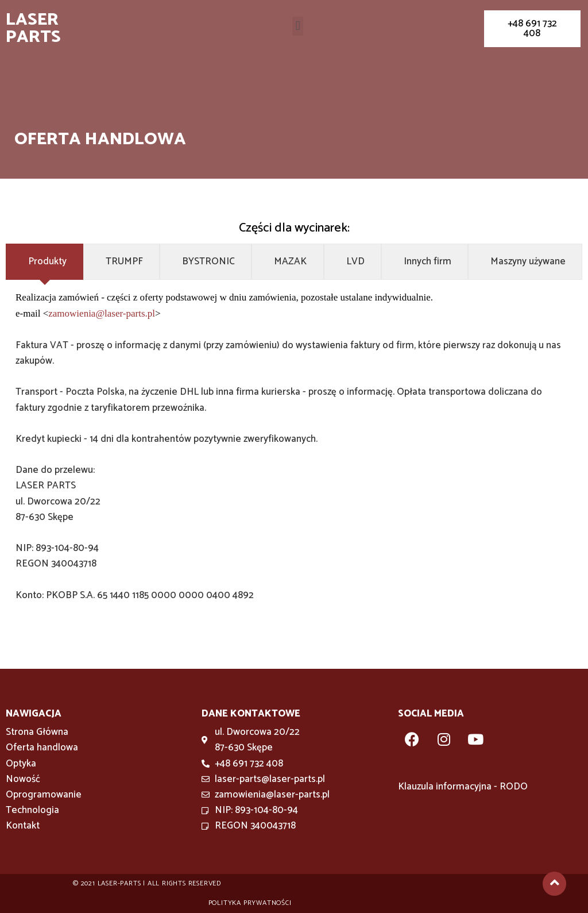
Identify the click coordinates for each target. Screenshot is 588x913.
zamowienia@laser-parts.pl (102, 313)
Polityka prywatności (250, 903)
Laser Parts (33, 28)
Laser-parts (119, 883)
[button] (298, 26)
